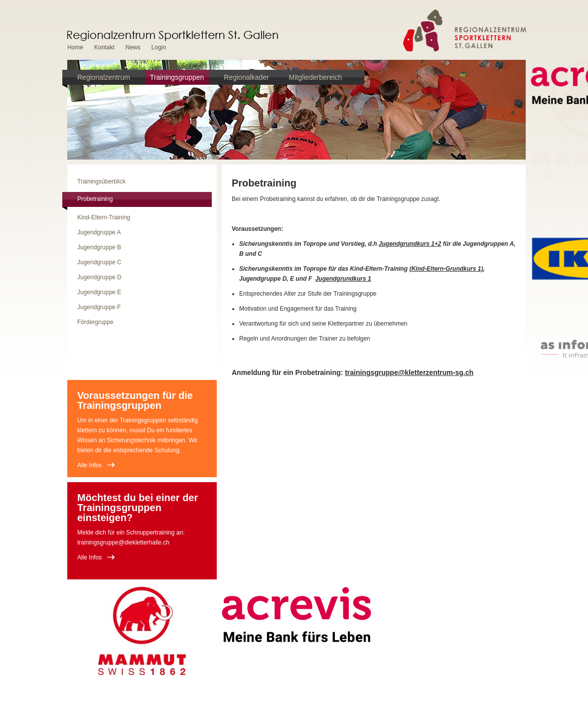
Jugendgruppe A (99, 232)
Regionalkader (246, 77)
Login (159, 47)
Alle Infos (89, 465)
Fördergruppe (95, 322)
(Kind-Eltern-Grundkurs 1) (446, 269)
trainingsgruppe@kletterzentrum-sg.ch (409, 372)
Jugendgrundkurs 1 (343, 279)
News (133, 47)
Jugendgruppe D (99, 277)
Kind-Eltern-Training (104, 217)
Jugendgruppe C (99, 262)
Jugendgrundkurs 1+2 (410, 244)
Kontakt (104, 47)
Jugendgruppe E (99, 292)
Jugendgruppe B (99, 247)
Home (75, 47)
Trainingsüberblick (101, 181)
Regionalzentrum (104, 77)
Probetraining (95, 199)
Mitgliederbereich (316, 77)
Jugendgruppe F (99, 307)
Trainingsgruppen (177, 77)
